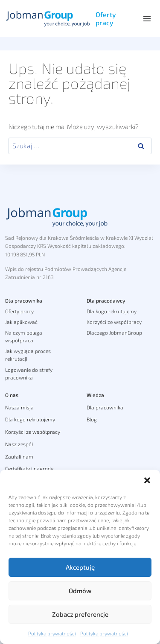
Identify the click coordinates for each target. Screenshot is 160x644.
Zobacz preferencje (80, 614)
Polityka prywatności (52, 633)
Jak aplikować (21, 322)
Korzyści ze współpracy (114, 322)
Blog (92, 419)
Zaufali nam (19, 456)
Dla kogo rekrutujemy (112, 311)
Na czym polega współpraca (24, 336)
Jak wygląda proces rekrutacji (28, 355)
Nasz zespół (19, 444)
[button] (147, 480)
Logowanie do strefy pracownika (29, 373)
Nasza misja (19, 407)
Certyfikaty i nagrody (29, 468)
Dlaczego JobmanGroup (114, 332)
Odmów (80, 591)
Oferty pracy (106, 18)
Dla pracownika (24, 300)
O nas (12, 395)
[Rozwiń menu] (147, 18)
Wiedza (95, 395)
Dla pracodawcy (106, 300)
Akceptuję (80, 567)
